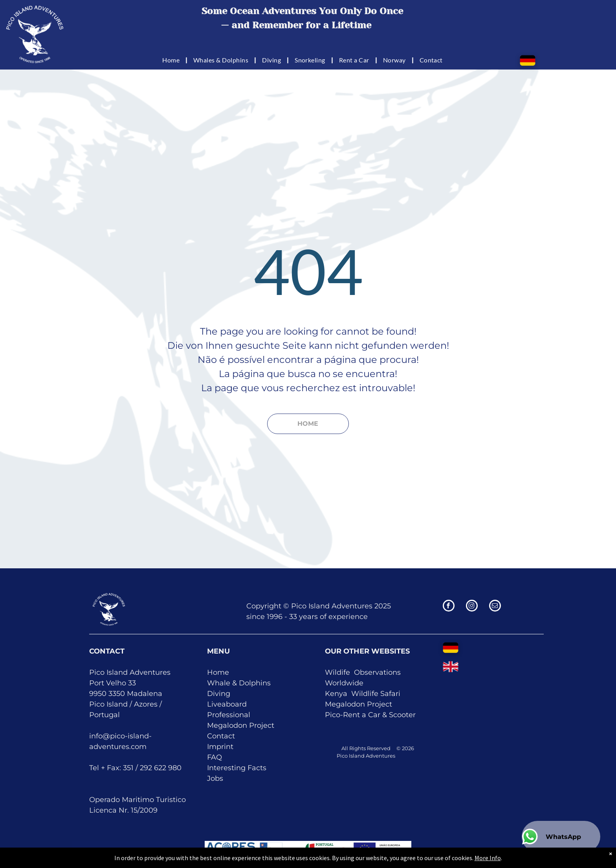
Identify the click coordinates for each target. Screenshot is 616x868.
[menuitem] (172, 60)
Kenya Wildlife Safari (363, 694)
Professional (229, 715)
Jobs (215, 778)
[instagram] (472, 607)
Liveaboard (227, 704)
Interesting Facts (237, 768)
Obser (365, 672)
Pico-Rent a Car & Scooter (370, 715)
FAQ (214, 757)
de (359, 683)
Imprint (220, 747)
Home (218, 672)
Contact (221, 736)
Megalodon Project (241, 725)
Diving (219, 694)
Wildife (337, 672)
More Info (479, 858)
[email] (495, 607)
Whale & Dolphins (239, 683)
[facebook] (449, 607)
